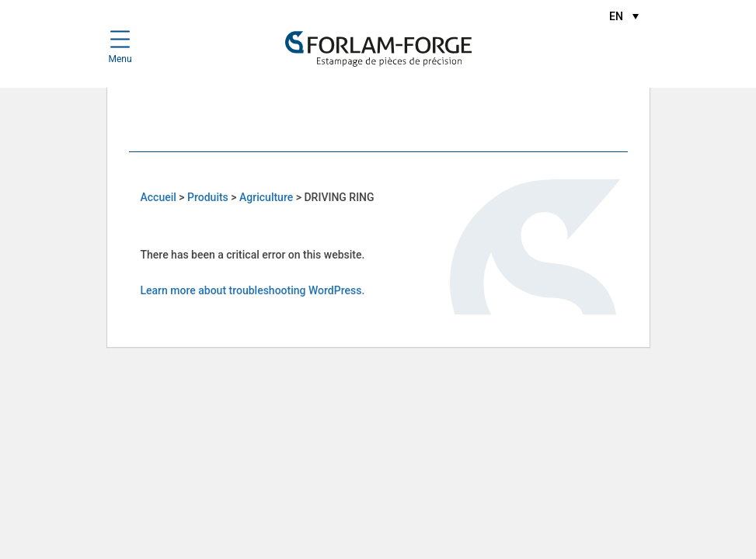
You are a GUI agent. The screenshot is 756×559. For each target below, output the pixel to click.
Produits (208, 197)
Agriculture (266, 197)
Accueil (159, 197)
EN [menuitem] (616, 16)
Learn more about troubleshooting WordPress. (253, 290)
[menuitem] (624, 16)
